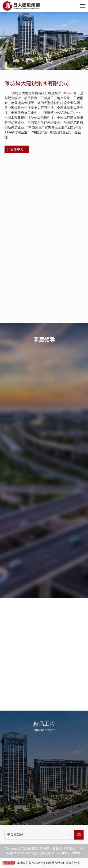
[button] (44, 63)
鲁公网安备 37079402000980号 (58, 853)
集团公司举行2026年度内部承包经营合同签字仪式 (48, 863)
